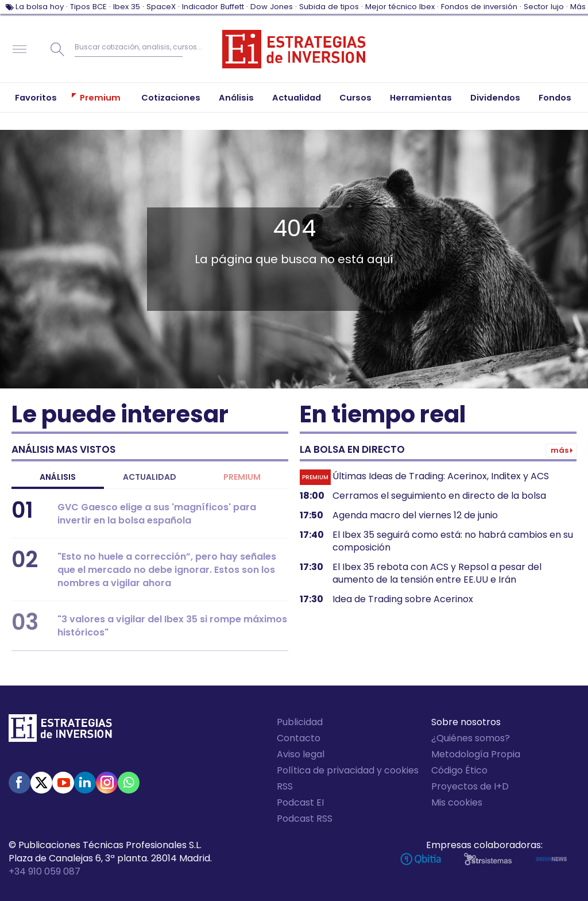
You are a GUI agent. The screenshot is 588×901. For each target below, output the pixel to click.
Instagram (107, 783)
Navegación (20, 49)
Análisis (58, 477)
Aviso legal (301, 754)
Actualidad (150, 477)
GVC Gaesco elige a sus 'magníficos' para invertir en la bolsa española (157, 514)
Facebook (20, 783)
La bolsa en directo (352, 449)
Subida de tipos (329, 7)
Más (578, 7)
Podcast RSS (305, 819)
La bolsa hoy (40, 7)
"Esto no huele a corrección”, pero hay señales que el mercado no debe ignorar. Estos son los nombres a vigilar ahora (167, 570)
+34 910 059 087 (45, 871)
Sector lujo (544, 7)
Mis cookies (457, 802)
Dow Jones (272, 7)
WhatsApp (129, 783)
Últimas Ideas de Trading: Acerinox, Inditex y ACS (441, 476)
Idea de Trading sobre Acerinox (403, 599)
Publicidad (300, 722)
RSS (285, 786)
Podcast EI (300, 802)
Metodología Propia (476, 754)
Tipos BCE (88, 7)
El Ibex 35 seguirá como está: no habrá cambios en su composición (453, 541)
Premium (242, 477)
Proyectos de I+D (470, 786)
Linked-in (85, 783)
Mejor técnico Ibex (400, 7)
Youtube (63, 783)
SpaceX (161, 7)
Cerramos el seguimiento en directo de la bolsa (439, 496)
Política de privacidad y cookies (348, 770)
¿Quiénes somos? (471, 738)
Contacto (299, 738)
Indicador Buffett (213, 7)
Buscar (57, 49)
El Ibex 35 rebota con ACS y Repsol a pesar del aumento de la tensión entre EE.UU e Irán (437, 573)
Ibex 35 (127, 7)
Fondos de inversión (479, 7)
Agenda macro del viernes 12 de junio (415, 515)
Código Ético (459, 770)
